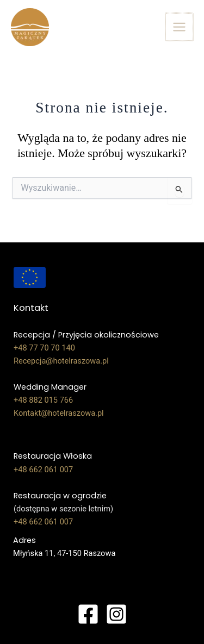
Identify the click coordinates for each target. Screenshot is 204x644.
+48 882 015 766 (43, 400)
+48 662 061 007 (43, 470)
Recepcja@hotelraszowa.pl (61, 361)
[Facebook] (88, 614)
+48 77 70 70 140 (44, 348)
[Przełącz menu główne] (180, 27)
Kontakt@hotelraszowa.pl (59, 413)
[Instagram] (116, 614)
